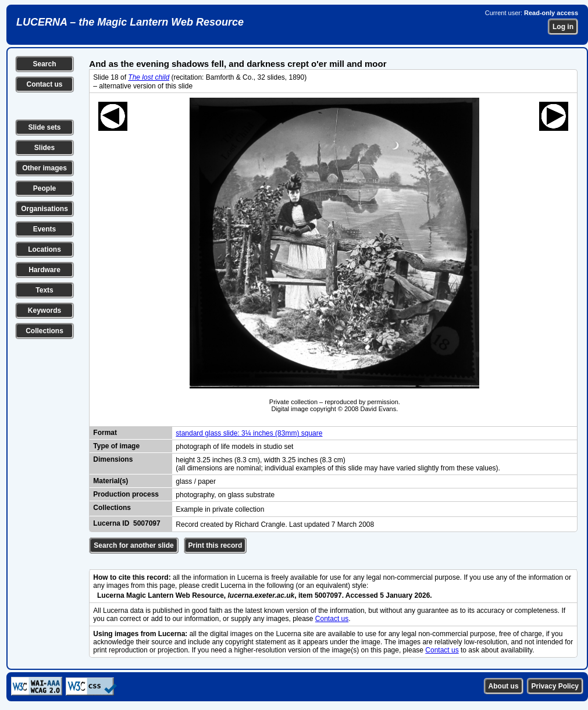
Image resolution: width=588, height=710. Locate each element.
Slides (44, 148)
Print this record (215, 545)
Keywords (44, 311)
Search (44, 64)
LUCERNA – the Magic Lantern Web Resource (130, 22)
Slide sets (44, 127)
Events (44, 229)
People (44, 188)
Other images (44, 168)
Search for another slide (133, 545)
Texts (44, 290)
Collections (44, 331)
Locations (44, 249)
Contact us (44, 84)
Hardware (44, 270)
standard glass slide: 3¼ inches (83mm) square (249, 433)
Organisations (44, 209)
